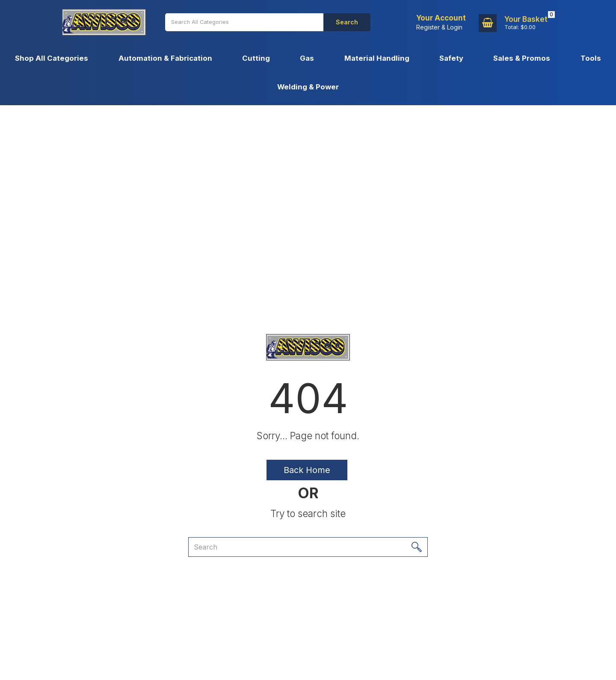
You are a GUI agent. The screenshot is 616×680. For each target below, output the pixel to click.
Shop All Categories (52, 58)
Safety (451, 58)
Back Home (307, 470)
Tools (591, 58)
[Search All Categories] (244, 22)
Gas (307, 58)
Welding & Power (308, 87)
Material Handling (377, 58)
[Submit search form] (347, 22)
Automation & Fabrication (165, 58)
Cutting (256, 58)
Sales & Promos (522, 58)
